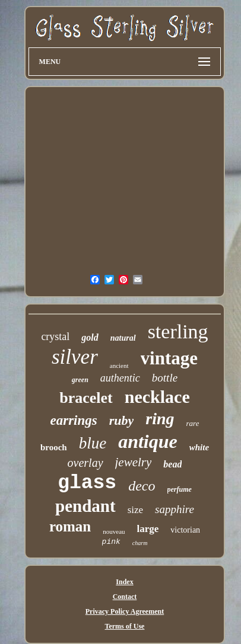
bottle (165, 378)
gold (90, 337)
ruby (122, 420)
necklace (157, 397)
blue (93, 443)
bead (172, 464)
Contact (125, 597)
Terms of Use (125, 626)
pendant (85, 506)
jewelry (134, 462)
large (148, 529)
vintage (169, 358)
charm (140, 543)
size (135, 510)
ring (160, 419)
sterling (178, 331)
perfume (180, 489)
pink (111, 542)
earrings (74, 420)
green (80, 380)
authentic (120, 378)
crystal (55, 337)
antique (148, 441)
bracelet (86, 398)
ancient (119, 366)
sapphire (175, 509)
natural (123, 338)
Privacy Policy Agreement (125, 611)
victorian (185, 530)
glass (87, 483)
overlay (85, 463)
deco (142, 486)
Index (124, 582)
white (199, 447)
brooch (54, 447)
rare (193, 423)
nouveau (114, 531)
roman (70, 526)
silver (75, 357)
